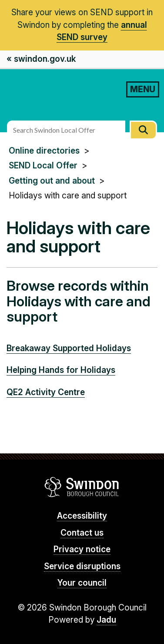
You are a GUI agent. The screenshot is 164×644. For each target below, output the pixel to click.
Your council (82, 583)
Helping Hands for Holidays (61, 370)
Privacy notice (82, 549)
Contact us (82, 533)
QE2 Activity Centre (46, 392)
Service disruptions (82, 566)
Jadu (106, 620)
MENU (143, 89)
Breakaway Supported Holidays (69, 348)
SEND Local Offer (43, 166)
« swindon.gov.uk (41, 59)
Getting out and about (52, 181)
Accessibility (82, 516)
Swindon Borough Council (82, 487)
